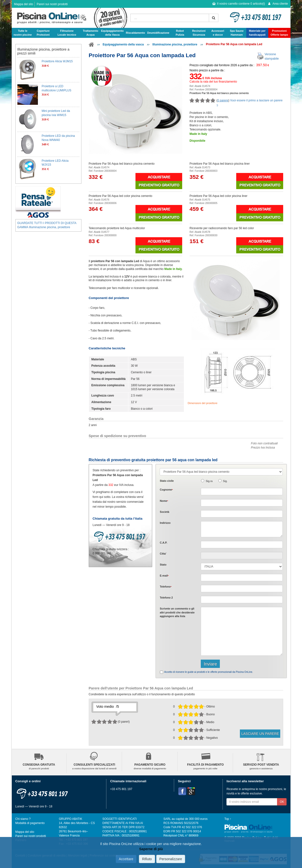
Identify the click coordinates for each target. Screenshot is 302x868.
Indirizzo (165, 523)
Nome (164, 501)
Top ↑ (228, 819)
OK (282, 802)
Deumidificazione (158, 33)
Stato (163, 565)
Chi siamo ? (23, 819)
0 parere (223, 100)
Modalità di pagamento (30, 823)
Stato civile (167, 481)
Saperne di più (151, 849)
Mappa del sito (24, 4)
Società (164, 512)
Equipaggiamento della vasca (123, 44)
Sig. (225, 481)
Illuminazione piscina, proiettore (175, 44)
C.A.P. (163, 543)
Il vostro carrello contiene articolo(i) (239, 4)
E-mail (164, 576)
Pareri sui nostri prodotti (52, 4)
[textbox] (242, 545)
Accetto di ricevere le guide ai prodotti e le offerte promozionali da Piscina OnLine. (208, 672)
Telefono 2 (166, 598)
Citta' (163, 554)
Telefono (166, 587)
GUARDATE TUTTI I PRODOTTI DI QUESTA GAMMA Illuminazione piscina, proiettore (47, 225)
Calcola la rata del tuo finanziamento (213, 82)
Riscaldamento (135, 33)
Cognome (166, 490)
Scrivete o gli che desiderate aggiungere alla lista (177, 612)
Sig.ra (209, 481)
